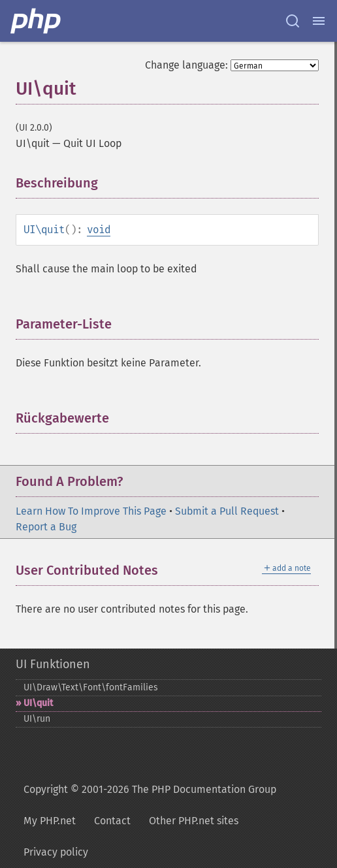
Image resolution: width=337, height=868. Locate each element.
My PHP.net (50, 821)
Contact (112, 821)
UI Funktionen (53, 664)
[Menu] (319, 21)
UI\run (37, 719)
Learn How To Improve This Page (91, 511)
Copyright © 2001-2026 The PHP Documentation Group (150, 789)
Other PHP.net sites (194, 821)
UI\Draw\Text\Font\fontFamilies (91, 687)
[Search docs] (293, 21)
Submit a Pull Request (227, 511)
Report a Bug (46, 527)
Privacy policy (56, 852)
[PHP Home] (37, 21)
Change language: (186, 65)
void (99, 230)
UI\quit (38, 703)
